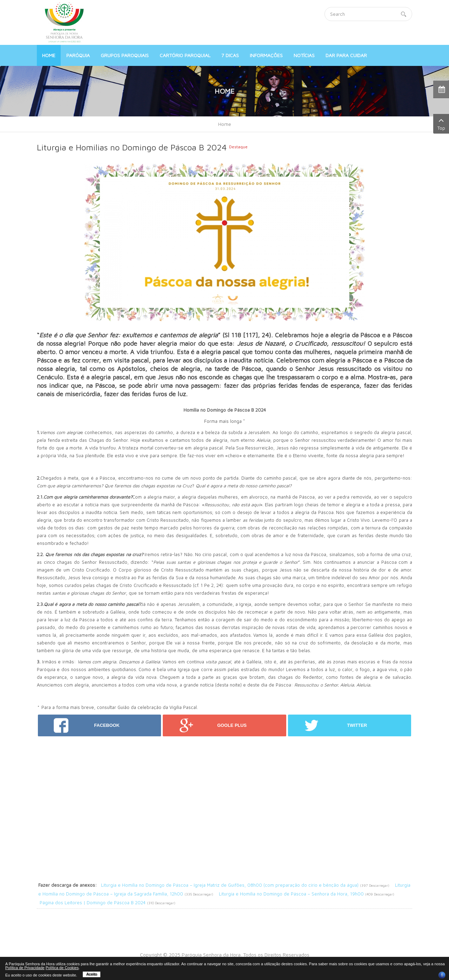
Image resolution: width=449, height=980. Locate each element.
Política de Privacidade (25, 968)
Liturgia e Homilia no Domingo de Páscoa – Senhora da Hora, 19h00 (291, 894)
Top (441, 123)
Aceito (92, 974)
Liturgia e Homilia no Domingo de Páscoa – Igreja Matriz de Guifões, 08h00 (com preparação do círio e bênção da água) (230, 885)
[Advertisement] (224, 785)
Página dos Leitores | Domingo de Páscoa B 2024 (93, 903)
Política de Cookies (62, 968)
